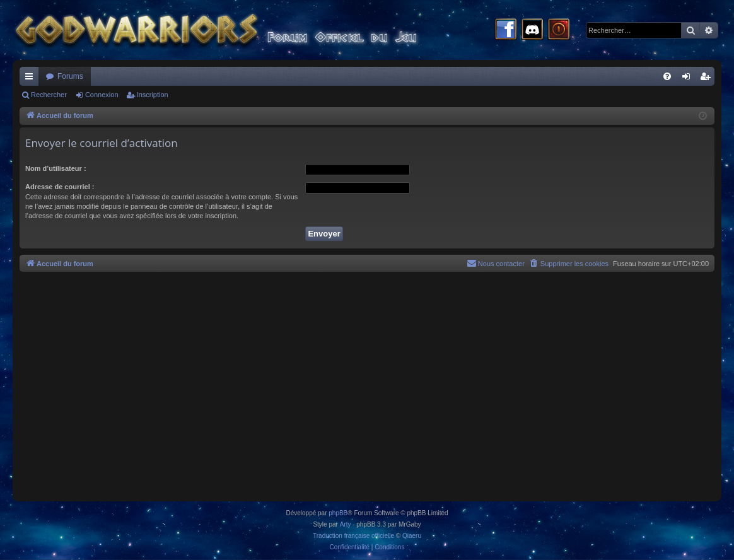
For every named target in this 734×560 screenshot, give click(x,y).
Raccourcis (32, 79)
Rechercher (49, 95)
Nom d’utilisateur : (56, 168)
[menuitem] (667, 76)
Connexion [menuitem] (689, 79)
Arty (346, 524)
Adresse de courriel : (60, 187)
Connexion (102, 95)
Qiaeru (412, 536)
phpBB (338, 513)
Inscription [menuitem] (708, 79)
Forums (70, 76)
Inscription (153, 95)
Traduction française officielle (353, 536)
